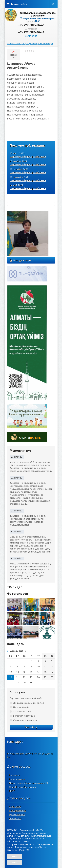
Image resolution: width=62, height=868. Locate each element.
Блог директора (20, 260)
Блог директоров (18, 811)
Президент (14, 775)
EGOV (12, 791)
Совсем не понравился (25, 720)
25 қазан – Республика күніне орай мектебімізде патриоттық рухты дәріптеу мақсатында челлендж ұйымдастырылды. (28, 520)
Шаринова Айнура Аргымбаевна (28, 156)
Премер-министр (18, 779)
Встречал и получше (24, 716)
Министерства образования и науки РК (28, 783)
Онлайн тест (15, 819)
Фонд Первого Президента (22, 787)
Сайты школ (15, 807)
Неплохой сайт (21, 707)
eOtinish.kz (31, 36)
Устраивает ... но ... (23, 711)
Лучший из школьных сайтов (29, 703)
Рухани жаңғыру (17, 815)
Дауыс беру (31, 727)
